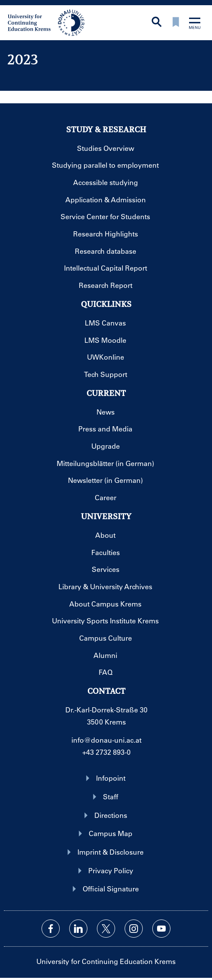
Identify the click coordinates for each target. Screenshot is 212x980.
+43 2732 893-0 (106, 752)
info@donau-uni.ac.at (106, 740)
